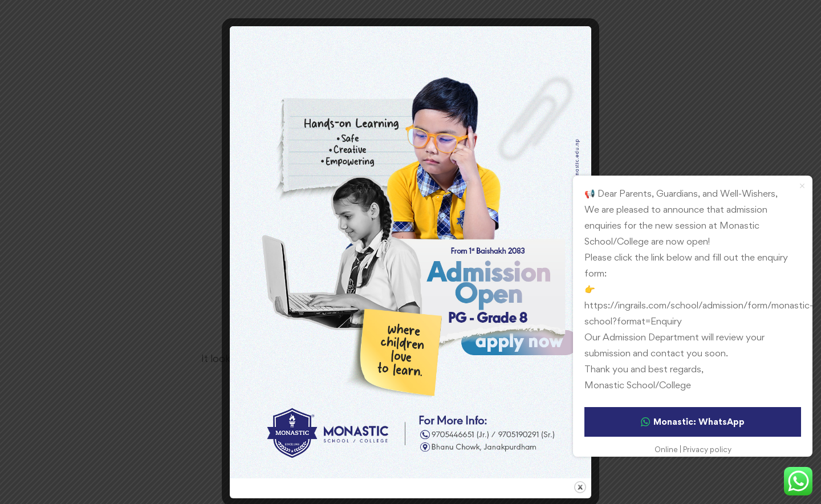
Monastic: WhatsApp (693, 422)
